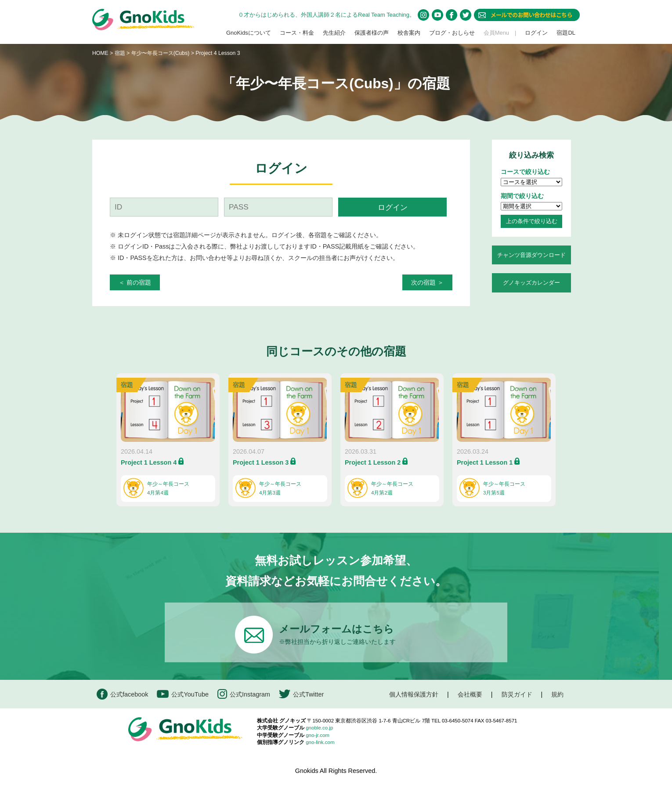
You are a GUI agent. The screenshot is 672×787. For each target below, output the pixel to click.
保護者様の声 (372, 33)
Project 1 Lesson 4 (149, 462)
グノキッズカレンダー (531, 283)
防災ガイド (517, 694)
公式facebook (122, 694)
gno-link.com (320, 742)
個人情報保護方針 (414, 694)
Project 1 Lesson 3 (261, 462)
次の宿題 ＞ (427, 282)
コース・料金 (297, 33)
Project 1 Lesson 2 (373, 462)
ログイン (536, 33)
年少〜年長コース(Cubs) (161, 53)
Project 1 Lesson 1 (485, 462)
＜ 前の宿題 (135, 282)
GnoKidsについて (249, 33)
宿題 (120, 53)
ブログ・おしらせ (452, 33)
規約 (557, 694)
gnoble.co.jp (319, 728)
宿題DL (566, 33)
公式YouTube (183, 694)
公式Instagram (244, 694)
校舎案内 (409, 33)
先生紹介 (334, 33)
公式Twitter (301, 694)
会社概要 (470, 694)
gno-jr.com (318, 735)
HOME (100, 53)
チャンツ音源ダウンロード (531, 255)
